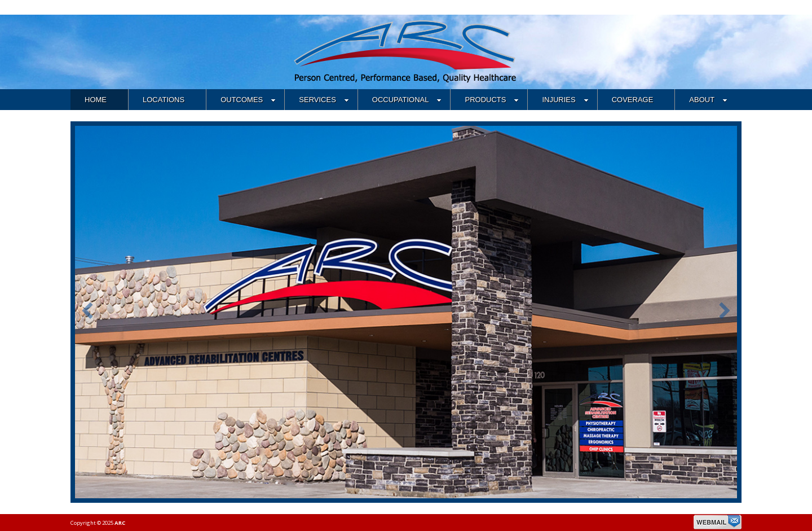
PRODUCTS (492, 100)
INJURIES (565, 100)
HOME (96, 100)
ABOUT (708, 100)
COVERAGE (633, 100)
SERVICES (324, 100)
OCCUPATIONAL (407, 100)
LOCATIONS (164, 100)
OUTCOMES (248, 100)
